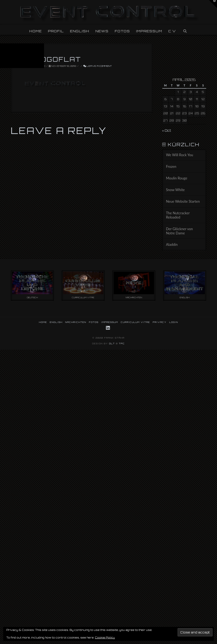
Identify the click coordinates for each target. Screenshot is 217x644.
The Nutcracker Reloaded (178, 215)
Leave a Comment (97, 66)
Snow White (175, 190)
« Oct (167, 131)
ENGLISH (56, 322)
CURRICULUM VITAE (135, 322)
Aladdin (172, 245)
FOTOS (94, 322)
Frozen (171, 167)
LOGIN (174, 322)
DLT (112, 343)
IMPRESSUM (110, 322)
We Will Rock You (179, 155)
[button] (213, 4)
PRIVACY (160, 322)
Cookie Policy (105, 638)
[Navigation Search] (185, 30)
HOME (43, 322)
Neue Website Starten (183, 202)
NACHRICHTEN (76, 322)
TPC (122, 343)
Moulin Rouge (177, 178)
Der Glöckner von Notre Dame (179, 231)
